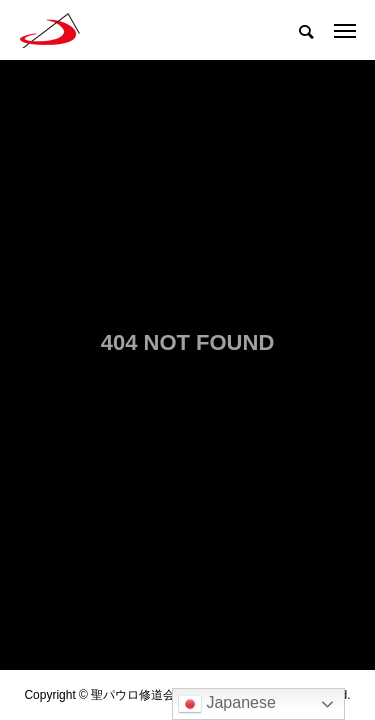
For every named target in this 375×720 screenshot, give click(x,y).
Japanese (227, 704)
